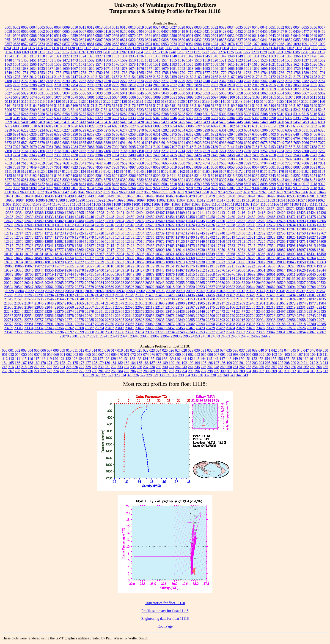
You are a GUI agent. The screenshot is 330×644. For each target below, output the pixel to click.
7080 (41, 147)
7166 (41, 151)
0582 (157, 36)
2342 (223, 81)
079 (172, 354)
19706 (29, 274)
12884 (79, 241)
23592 (49, 332)
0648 (305, 36)
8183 (313, 171)
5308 (264, 114)
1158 (258, 48)
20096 (100, 279)
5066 (297, 93)
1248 (172, 52)
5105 (272, 97)
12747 (210, 233)
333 (181, 375)
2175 (297, 77)
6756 (272, 139)
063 (75, 354)
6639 (124, 139)
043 (280, 350)
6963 (223, 143)
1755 (58, 73)
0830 (181, 40)
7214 (181, 151)
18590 (99, 258)
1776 (198, 73)
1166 (323, 48)
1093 (322, 44)
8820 (223, 184)
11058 (310, 200)
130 (120, 359)
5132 (148, 101)
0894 (148, 44)
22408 (160, 311)
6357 (124, 134)
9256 (107, 188)
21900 (180, 303)
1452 (41, 60)
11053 (271, 200)
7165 (33, 151)
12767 (321, 233)
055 (24, 354)
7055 (289, 143)
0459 (297, 31)
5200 (322, 106)
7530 (280, 155)
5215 (82, 110)
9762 (271, 192)
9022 (322, 184)
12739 (160, 233)
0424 (231, 31)
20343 (160, 283)
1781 (239, 73)
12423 (301, 213)
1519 (206, 60)
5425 (181, 122)
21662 (89, 299)
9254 (99, 188)
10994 (111, 200)
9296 (214, 188)
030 (197, 350)
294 (184, 371)
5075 (41, 97)
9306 (272, 188)
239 (159, 367)
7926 (82, 167)
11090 (126, 204)
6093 (165, 126)
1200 (106, 52)
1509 (124, 60)
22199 (241, 307)
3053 (297, 85)
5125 (99, 101)
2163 (198, 77)
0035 (239, 27)
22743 (311, 316)
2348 (272, 81)
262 (306, 367)
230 (101, 367)
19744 (69, 274)
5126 (107, 101)
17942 (130, 250)
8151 (157, 171)
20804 (19, 291)
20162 (261, 279)
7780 (280, 163)
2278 (173, 81)
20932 (120, 291)
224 (62, 367)
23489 (241, 328)
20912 (80, 291)
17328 (29, 246)
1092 (313, 44)
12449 (120, 217)
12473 (301, 217)
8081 (272, 167)
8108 (322, 167)
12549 (210, 221)
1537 (305, 60)
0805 (91, 40)
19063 (321, 262)
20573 (79, 287)
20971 (160, 291)
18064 (241, 250)
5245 (322, 110)
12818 (220, 237)
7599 (231, 159)
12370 (209, 209)
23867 (321, 332)
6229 (82, 130)
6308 (280, 130)
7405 (148, 155)
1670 (99, 69)
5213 (66, 110)
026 (171, 350)
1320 (49, 56)
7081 (50, 147)
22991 (49, 324)
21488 (271, 295)
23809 (261, 332)
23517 (291, 328)
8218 (231, 176)
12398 (99, 213)
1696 (289, 69)
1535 (289, 60)
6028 (140, 126)
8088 (305, 167)
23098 (210, 324)
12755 (281, 233)
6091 (149, 126)
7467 (239, 155)
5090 (165, 97)
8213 (190, 176)
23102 (220, 324)
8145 (132, 171)
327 (143, 375)
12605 (321, 221)
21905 (200, 303)
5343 (157, 118)
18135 (29, 254)
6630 (58, 139)
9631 (32, 192)
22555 (39, 316)
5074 (33, 97)
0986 (198, 44)
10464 (180, 196)
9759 (255, 192)
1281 (280, 52)
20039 (301, 274)
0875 (49, 44)
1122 (87, 48)
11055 (290, 200)
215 (5, 367)
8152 (165, 171)
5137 (189, 101)
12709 (311, 229)
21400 (150, 295)
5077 (58, 97)
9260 (124, 188)
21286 (29, 295)
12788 (180, 237)
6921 (181, 143)
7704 (264, 163)
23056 (130, 324)
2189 (58, 81)
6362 (165, 134)
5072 (17, 97)
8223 (239, 176)
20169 (271, 279)
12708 (301, 229)
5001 (124, 89)
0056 (313, 27)
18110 (9, 254)
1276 (238, 52)
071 (127, 354)
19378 (79, 270)
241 (171, 367)
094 (242, 354)
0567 (107, 36)
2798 (107, 85)
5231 (206, 110)
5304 (231, 114)
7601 (247, 159)
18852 (120, 262)
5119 (49, 101)
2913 (256, 85)
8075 (264, 167)
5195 (280, 106)
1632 (16, 69)
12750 (241, 233)
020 (133, 350)
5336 (148, 118)
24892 (256, 336)
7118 (190, 147)
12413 (220, 213)
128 (107, 359)
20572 (69, 287)
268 (17, 371)
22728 (271, 316)
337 (207, 375)
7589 (173, 159)
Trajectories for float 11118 (165, 603)
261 (300, 367)
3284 (66, 89)
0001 (8, 27)
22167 (190, 307)
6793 (297, 139)
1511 (140, 60)
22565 (59, 316)
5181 (173, 106)
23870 (64, 336)
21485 (261, 295)
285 (126, 371)
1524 (247, 60)
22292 (110, 311)
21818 (281, 299)
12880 (39, 241)
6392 (214, 134)
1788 (297, 73)
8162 (181, 171)
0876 (58, 44)
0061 (33, 31)
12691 (241, 229)
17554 (271, 246)
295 (191, 371)
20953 (130, 291)
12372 (229, 209)
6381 (181, 134)
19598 (251, 270)
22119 (150, 307)
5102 (248, 97)
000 (5, 350)
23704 (140, 332)
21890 (160, 303)
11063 (7, 204)
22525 (321, 311)
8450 (305, 180)
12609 (39, 225)
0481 (8, 36)
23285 (321, 324)
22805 (120, 320)
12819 (231, 237)
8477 (66, 184)
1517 (190, 60)
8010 (165, 167)
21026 (201, 291)
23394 (99, 328)
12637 (321, 225)
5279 (99, 114)
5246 (8, 114)
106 (294, 354)
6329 (8, 134)
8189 (25, 176)
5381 (214, 118)
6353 (91, 134)
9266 (148, 188)
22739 (291, 316)
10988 (60, 200)
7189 (132, 151)
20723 (321, 287)
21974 (301, 303)
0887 (115, 44)
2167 (231, 77)
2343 (231, 81)
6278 (132, 130)
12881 (49, 241)
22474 (231, 311)
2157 (157, 77)
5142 (231, 101)
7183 (82, 151)
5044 (132, 93)
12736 (150, 233)
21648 (79, 299)
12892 (130, 241)
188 (159, 363)
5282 (124, 114)
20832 (29, 291)
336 (200, 375)
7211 (157, 151)
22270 (59, 311)
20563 (59, 287)
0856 (322, 40)
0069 (99, 31)
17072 (160, 241)
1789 (305, 73)
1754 (49, 73)
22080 (99, 307)
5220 (115, 110)
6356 (115, 134)
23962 (155, 336)
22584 (79, 316)
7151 (256, 147)
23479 (210, 328)
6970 (247, 143)
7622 (58, 163)
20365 (200, 283)
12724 (69, 233)
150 (242, 359)
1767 (157, 73)
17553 (261, 246)
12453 (160, 217)
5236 (247, 110)
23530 (311, 328)
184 (133, 363)
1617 (247, 64)
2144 (49, 77)
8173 (247, 171)
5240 (280, 110)
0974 (173, 44)
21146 (281, 291)
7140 (223, 147)
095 (249, 354)
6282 (165, 130)
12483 (69, 221)
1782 (247, 73)
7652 (124, 163)
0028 (181, 27)
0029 (190, 27)
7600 (239, 159)
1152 (209, 48)
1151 (201, 48)
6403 (272, 134)
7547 (313, 155)
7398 (124, 155)
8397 (223, 180)
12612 (69, 225)
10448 (99, 196)
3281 (41, 89)
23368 (79, 328)
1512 (148, 60)
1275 (230, 52)
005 (37, 350)
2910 (231, 85)
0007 (58, 27)
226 (75, 367)
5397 (313, 118)
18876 (160, 262)
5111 (314, 97)
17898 (99, 250)
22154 (180, 307)
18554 (69, 258)
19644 (321, 270)
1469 (58, 60)
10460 (150, 196)
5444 (231, 122)
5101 (239, 97)
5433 (206, 122)
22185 (220, 307)
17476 (200, 246)
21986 (9, 307)
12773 (39, 237)
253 (248, 367)
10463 (170, 196)
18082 (281, 250)
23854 (301, 332)
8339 (66, 180)
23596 (59, 332)
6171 (289, 126)
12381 (310, 209)
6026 (124, 126)
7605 (272, 159)
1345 (206, 56)
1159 (266, 48)
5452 (297, 122)
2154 (132, 77)
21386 (140, 295)
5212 (58, 110)
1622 (280, 64)
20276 (89, 283)
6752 (239, 139)
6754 (256, 139)
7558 (49, 159)
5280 (107, 114)
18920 (190, 262)
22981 (29, 324)
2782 (305, 81)
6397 (247, 134)
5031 (41, 93)
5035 (74, 93)
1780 (231, 73)
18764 (311, 258)
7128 (198, 147)
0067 (82, 31)
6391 (206, 134)
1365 (289, 56)
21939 (241, 303)
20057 (29, 279)
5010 (198, 89)
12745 (200, 233)
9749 (197, 192)
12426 (321, 213)
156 (280, 359)
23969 (165, 336)
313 (300, 371)
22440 (190, 311)
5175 (124, 106)
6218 (322, 126)
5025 (313, 89)
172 (56, 363)
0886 (107, 44)
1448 (8, 60)
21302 (69, 295)
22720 (231, 316)
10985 (30, 200)
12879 (29, 241)
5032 (49, 93)
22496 (271, 311)
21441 (200, 295)
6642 (148, 139)
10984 (20, 200)
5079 (74, 97)
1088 (280, 44)
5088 (149, 97)
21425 (170, 295)
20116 (150, 279)
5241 (289, 110)
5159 (313, 101)
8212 (181, 176)
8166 (214, 171)
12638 (9, 229)
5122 (74, 101)
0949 (157, 44)
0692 (66, 40)
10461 (160, 196)
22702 (200, 316)
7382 (91, 155)
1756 (66, 73)
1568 (49, 64)
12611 (59, 225)
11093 (156, 204)
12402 (130, 213)
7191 (148, 151)
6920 (173, 143)
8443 (280, 180)
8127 (58, 171)
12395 (79, 213)
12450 (130, 217)
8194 (49, 176)
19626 (301, 270)
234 (126, 367)
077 (159, 354)
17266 (281, 241)
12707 (291, 229)
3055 (313, 85)
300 (223, 371)
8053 (231, 167)
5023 (297, 89)
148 (229, 359)
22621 (110, 316)
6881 (49, 143)
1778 (214, 73)
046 (300, 350)
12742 (180, 233)
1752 (33, 73)
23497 (261, 328)
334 (187, 375)
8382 (140, 180)
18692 (210, 258)
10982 (321, 196)
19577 (231, 270)
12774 (49, 237)
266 (5, 371)
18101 (321, 250)
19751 (89, 274)
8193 (41, 176)
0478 (313, 31)
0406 (157, 31)
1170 (33, 52)
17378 (69, 246)
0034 (231, 27)
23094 (200, 324)
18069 (261, 250)
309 (274, 371)
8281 (25, 180)
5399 (8, 122)
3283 (58, 89)
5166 (49, 106)
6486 (313, 134)
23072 (170, 324)
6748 (206, 139)
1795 (16, 77)
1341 (181, 56)
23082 (190, 324)
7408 (157, 155)
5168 (66, 106)
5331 (115, 118)
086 (210, 354)
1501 (82, 60)
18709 (231, 258)
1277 (247, 52)
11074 (47, 204)
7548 (322, 155)
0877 (66, 44)
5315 (305, 114)
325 (130, 375)
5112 (322, 97)
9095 (49, 188)
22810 (130, 320)
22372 (140, 311)
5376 (181, 118)
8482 (91, 184)
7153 (272, 147)
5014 (231, 89)
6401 (264, 134)
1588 (214, 64)
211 (306, 363)
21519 (9, 299)
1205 (148, 52)
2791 (58, 85)
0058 (8, 31)
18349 (210, 254)
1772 (190, 73)
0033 (223, 27)
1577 (124, 64)
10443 (89, 196)
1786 (280, 73)
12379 (290, 209)
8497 (140, 184)
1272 (205, 52)
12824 (281, 237)
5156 (288, 101)
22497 (281, 311)
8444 (289, 180)
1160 (274, 48)
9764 (288, 192)
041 (268, 350)
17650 (321, 246)
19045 (291, 262)
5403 (41, 122)
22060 (69, 307)
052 (11, 354)
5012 (214, 89)
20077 (69, 279)
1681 (173, 69)
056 (30, 354)
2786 (16, 85)
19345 (29, 270)
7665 (165, 163)
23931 (94, 336)
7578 (132, 159)
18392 (281, 254)
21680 (140, 299)
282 (107, 371)
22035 (39, 307)
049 (319, 350)
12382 (320, 209)
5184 (198, 106)
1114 (23, 48)
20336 (150, 283)
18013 (170, 250)
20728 (9, 291)
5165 (41, 106)
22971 (321, 320)
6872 (8, 143)
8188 (16, 176)
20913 (90, 291)
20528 (311, 283)
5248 (25, 114)
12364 (149, 209)
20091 (90, 279)
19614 (281, 270)
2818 (181, 85)
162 (319, 359)
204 (261, 363)
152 (254, 359)
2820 (198, 85)
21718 (160, 299)
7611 (313, 159)
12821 (251, 237)
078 (165, 354)
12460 (231, 217)
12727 (89, 233)
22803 (110, 320)
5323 (49, 118)
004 (30, 350)
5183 (190, 106)
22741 (301, 316)
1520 (214, 60)
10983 (10, 200)
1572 (82, 64)
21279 (9, 295)
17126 (180, 241)
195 (203, 363)
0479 (322, 31)
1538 (313, 60)
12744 (190, 233)
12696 (251, 229)
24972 (266, 336)
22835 (160, 320)
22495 (261, 311)
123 (75, 359)
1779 (223, 73)
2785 (8, 85)
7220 (214, 151)
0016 (124, 27)
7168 (58, 151)
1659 (66, 69)
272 (43, 371)
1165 (315, 48)
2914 (264, 85)
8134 (82, 171)
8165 (206, 171)
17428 (130, 246)
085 (204, 354)
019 (126, 350)
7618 (33, 163)
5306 (247, 114)
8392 (190, 180)
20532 (321, 283)
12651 (140, 229)
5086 (132, 97)
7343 (25, 155)
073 (140, 354)
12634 (291, 225)
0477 (305, 31)
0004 (33, 27)
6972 (256, 143)
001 (11, 350)
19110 (110, 266)
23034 (79, 324)
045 (293, 350)
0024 (157, 27)
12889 (120, 241)
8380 (124, 180)
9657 (115, 192)
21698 (150, 299)
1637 (49, 69)
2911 (239, 85)
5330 (107, 118)
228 (88, 367)
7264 (16, 155)
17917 (110, 250)
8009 (157, 167)
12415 (231, 213)
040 (261, 350)
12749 (231, 233)
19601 (261, 270)
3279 (25, 89)
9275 (165, 188)
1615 (231, 64)
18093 (291, 250)
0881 (91, 44)
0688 (33, 40)
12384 (19, 213)
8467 (25, 184)
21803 (231, 299)
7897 (66, 167)
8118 (16, 171)
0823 (140, 40)
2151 (107, 77)
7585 (148, 159)
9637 (57, 192)
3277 (8, 89)
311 (287, 371)
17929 (120, 250)
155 (274, 359)
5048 (165, 93)
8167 (223, 171)
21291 (39, 295)
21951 (261, 303)
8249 (289, 176)
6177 (297, 126)
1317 (33, 56)
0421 (206, 31)
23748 (180, 332)
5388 (256, 118)
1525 (256, 60)
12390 (59, 213)
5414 (91, 122)
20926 (110, 291)
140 (177, 359)
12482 (59, 221)
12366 (169, 209)
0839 (247, 40)
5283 (132, 114)
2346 (256, 81)
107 (300, 354)
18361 (220, 254)
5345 (165, 118)
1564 (16, 64)
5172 (99, 106)
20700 (301, 287)
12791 (200, 237)
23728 (160, 332)
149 (235, 359)
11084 (87, 204)
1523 (239, 60)
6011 (41, 126)
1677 (148, 69)
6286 (198, 130)
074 (146, 354)
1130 (152, 48)
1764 (132, 73)
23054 (120, 324)
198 (223, 363)
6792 (289, 139)
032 (210, 350)
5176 (132, 106)
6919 (165, 143)
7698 (239, 163)
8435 (272, 180)
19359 (59, 270)
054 (18, 354)
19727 (59, 274)
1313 (321, 52)
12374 (250, 209)
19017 (261, 262)
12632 (271, 225)
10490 (241, 196)
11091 (136, 204)
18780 (9, 262)
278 (82, 371)
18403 (291, 254)
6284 (181, 130)
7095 (132, 147)
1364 (280, 56)
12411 (200, 213)
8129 (66, 171)
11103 (245, 204)
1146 (161, 48)
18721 (241, 258)
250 (229, 367)
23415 (130, 328)
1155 (233, 48)
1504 (107, 60)
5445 (239, 122)
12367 (179, 209)
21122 (251, 291)
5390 (272, 118)
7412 (165, 155)
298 (210, 371)
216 (11, 367)
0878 (74, 44)
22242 (321, 307)
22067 (89, 307)
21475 (241, 295)
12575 (281, 221)
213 (319, 363)
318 (85, 375)
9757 (238, 192)
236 (139, 367)
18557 (79, 258)
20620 (190, 287)
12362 (129, 209)
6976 (272, 143)
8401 (231, 180)
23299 (9, 328)
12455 (180, 217)
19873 (150, 274)
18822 (79, 262)
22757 (39, 320)
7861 (58, 167)
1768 (165, 73)
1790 (313, 73)
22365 (130, 311)
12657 (200, 229)
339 (220, 375)
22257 (39, 311)
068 (107, 354)
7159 (322, 147)
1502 (91, 60)
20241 (29, 283)
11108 (294, 204)
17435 (150, 246)
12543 (190, 221)
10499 (281, 196)
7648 (107, 163)
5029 (25, 93)
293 (178, 371)
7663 (157, 163)
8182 (305, 171)
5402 (33, 122)
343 (245, 375)
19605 (271, 270)
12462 (251, 217)
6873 (16, 143)
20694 (291, 287)
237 (146, 367)
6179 (305, 126)
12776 (69, 237)
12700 (261, 229)
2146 (66, 77)
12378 (280, 209)
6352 (82, 134)
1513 (157, 60)
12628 (231, 225)
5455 (313, 122)
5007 (173, 89)
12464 (261, 217)
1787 (289, 73)
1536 (297, 60)
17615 (311, 246)
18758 (291, 258)
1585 (190, 64)
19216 (240, 266)
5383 (223, 118)
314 (306, 371)
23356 (59, 328)
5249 (33, 114)
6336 (33, 134)
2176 (305, 77)
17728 (39, 250)
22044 (49, 307)
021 (139, 350)
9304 (256, 188)
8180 (297, 171)
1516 (181, 60)
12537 (150, 221)
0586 (173, 36)
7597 (214, 159)
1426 (313, 56)
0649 (313, 36)
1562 (322, 60)
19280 (271, 266)
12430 (29, 217)
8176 (272, 171)
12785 (150, 237)
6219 (8, 130)
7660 (140, 163)
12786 (160, 237)
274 (56, 371)
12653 (160, 229)
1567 (41, 64)
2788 (33, 85)
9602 (16, 192)
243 (184, 367)
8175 (264, 171)
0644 (280, 36)
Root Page (165, 626)
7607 (289, 159)
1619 (264, 64)
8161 (173, 171)
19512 (200, 270)
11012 (201, 200)
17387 (89, 246)
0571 (140, 36)
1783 (256, 73)
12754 (271, 233)
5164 (33, 106)
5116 (33, 101)
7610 (305, 159)
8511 (181, 184)
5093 (190, 97)
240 (165, 367)
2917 (289, 85)
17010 (140, 241)
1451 (33, 60)
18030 (200, 250)
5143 (239, 101)
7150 (247, 147)
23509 (271, 328)
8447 (297, 180)
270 (30, 371)
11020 (251, 200)
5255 (74, 114)
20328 (120, 283)
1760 (99, 73)
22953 (281, 320)
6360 (148, 134)
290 (159, 371)
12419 (271, 213)
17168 (220, 241)
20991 (181, 291)
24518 (205, 336)
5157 (297, 101)
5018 (264, 89)
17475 (190, 246)
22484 (251, 311)
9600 (7, 192)
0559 (74, 36)
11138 (68, 209)
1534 (280, 60)
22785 (89, 320)
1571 (74, 64)
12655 (180, 229)
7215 (190, 151)
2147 (74, 77)
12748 (220, 233)
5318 (8, 118)
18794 (19, 262)
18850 (110, 262)
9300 (223, 188)
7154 (280, 147)
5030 (33, 93)
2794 (74, 85)
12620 (150, 225)
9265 (140, 188)
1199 (98, 52)
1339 (165, 56)
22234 (311, 307)
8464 (16, 184)
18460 (9, 258)
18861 (130, 262)
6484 (297, 134)
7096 (140, 147)
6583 (33, 139)
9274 (157, 188)
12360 (108, 209)
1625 (305, 64)
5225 (157, 110)
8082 (280, 167)
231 (107, 367)
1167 (9, 52)
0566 (99, 36)
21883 (140, 303)
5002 (132, 89)
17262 (271, 241)
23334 (29, 328)
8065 (239, 167)
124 (81, 359)
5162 (16, 106)
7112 (182, 147)
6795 (313, 139)
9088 (16, 188)
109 (313, 354)
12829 (9, 241)
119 (49, 359)
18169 (49, 254)
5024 (305, 89)
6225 (49, 130)
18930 (200, 262)
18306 (140, 254)
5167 (58, 106)
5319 (16, 118)
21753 (190, 299)
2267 (82, 81)
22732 (281, 316)
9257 (115, 188)
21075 (221, 291)
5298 (181, 114)
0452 (239, 31)
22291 (99, 311)
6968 (239, 143)
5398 (322, 118)
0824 (148, 40)
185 (139, 363)
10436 (49, 196)
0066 (74, 31)
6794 (305, 139)
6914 (124, 143)
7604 (264, 159)
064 (82, 354)
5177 (140, 106)
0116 (107, 31)
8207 (140, 176)
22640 (120, 316)
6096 (190, 126)
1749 (8, 73)
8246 (280, 176)
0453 (247, 31)
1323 (74, 56)
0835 (223, 40)
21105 (231, 291)
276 (69, 371)
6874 (25, 143)
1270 (189, 52)
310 (280, 371)
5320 (25, 118)
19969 (210, 274)
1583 (173, 64)
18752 (281, 258)
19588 (241, 270)
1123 (96, 48)
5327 (82, 118)
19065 (9, 266)
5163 (25, 106)
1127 (128, 48)
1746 (305, 69)
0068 (91, 31)
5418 (124, 122)
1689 (239, 69)
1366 (297, 56)
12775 (59, 237)
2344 (239, 81)
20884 (70, 291)
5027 (8, 93)
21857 (59, 303)
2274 (140, 81)
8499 (157, 184)
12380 (300, 209)
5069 (322, 93)
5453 (305, 122)
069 (114, 354)
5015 (239, 89)
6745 (181, 139)
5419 (132, 122)
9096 (58, 188)
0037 (247, 27)
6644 (165, 139)
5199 (313, 106)
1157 (250, 48)
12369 (199, 209)
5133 (156, 101)
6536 (8, 139)
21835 (321, 299)
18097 (301, 250)
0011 (82, 27)
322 (110, 375)
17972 (150, 250)
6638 (115, 139)
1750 (16, 73)
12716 (29, 233)
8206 (132, 176)
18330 (190, 254)
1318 (41, 56)
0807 (99, 40)
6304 (247, 130)
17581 (281, 246)
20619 (180, 287)
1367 (305, 56)
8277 (8, 180)
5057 (231, 93)
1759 (91, 73)
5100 (231, 97)
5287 (157, 114)
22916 (241, 320)
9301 (231, 188)
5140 (214, 101)
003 (24, 350)
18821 (69, 262)
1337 (148, 56)
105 (287, 354)
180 (107, 363)
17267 (291, 241)
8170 (231, 171)
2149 (91, 77)
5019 (272, 89)
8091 (313, 167)
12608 (29, 225)
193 (191, 363)
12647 (99, 229)
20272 (79, 283)
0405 (148, 31)
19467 (180, 270)
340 (226, 375)
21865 (79, 303)
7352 (49, 155)
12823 (271, 237)
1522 (231, 60)
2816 (165, 85)
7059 (297, 143)
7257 (289, 151)
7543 (297, 155)
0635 (239, 36)
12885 (89, 241)
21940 (251, 303)
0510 (49, 36)
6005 (17, 126)
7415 (173, 155)
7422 (181, 155)
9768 (313, 192)
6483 (289, 134)
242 (178, 367)
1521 (223, 60)
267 (11, 371)
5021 (289, 89)
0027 (173, 27)
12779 (89, 237)
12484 (79, 221)
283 (114, 371)
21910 (210, 303)
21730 (170, 299)
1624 (297, 64)
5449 (272, 122)
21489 (281, 295)
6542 (25, 139)
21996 (19, 307)
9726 (172, 192)
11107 (285, 204)
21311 (79, 295)
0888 (124, 44)
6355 (107, 134)
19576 (220, 270)
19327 (9, 270)
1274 (222, 52)
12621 (160, 225)
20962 (140, 291)
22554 (29, 316)
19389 (89, 270)
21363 (110, 295)
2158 (165, 77)
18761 (301, 258)
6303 (239, 130)
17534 (241, 246)
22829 (150, 320)
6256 (99, 130)
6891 (115, 143)
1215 (156, 52)
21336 (89, 295)
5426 (190, 122)
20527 (301, 283)
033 (216, 350)
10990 (80, 200)
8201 (99, 176)
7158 (313, 147)
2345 (247, 81)
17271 (301, 241)
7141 (231, 147)
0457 (280, 31)
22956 (291, 320)
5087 (140, 97)
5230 (198, 110)
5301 (206, 114)
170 (43, 363)
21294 (49, 295)
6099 (215, 126)
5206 (8, 110)
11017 (221, 200)
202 (248, 363)
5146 (264, 101)
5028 (16, 93)
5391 (280, 118)
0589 (181, 36)
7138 (206, 147)
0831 (190, 40)
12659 (220, 229)
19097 (90, 266)
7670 (190, 163)
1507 (115, 60)
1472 (66, 60)
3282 (49, 89)
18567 (89, 258)
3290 (115, 89)
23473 (200, 328)
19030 (281, 262)
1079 (256, 44)
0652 (16, 40)
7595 (198, 159)
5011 (206, 89)
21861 (69, 303)
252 (242, 367)
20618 (170, 287)
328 (149, 375)
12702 (281, 229)
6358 (132, 134)
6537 (16, 139)
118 (43, 359)
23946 (135, 336)
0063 (49, 31)
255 (261, 367)
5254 (66, 114)
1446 (322, 56)
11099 (206, 204)
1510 (132, 60)
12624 (190, 225)
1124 (104, 48)
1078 (247, 44)
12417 (251, 213)
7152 (264, 147)
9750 (205, 192)
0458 (289, 31)
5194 (272, 106)
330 (162, 375)
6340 (66, 134)
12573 (271, 221)
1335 (132, 56)
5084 (116, 97)
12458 (210, 217)
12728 (99, 233)
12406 (150, 213)
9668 (156, 192)
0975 (181, 44)
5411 (66, 122)
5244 (313, 110)
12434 (59, 217)
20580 (99, 287)
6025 (116, 126)
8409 (256, 180)
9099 (66, 188)
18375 (250, 254)
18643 (160, 258)
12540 (160, 221)
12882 (59, 241)
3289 (107, 89)
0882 (99, 44)
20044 (9, 279)
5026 (322, 89)
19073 (49, 266)
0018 (132, 27)
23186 (281, 324)
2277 (165, 81)
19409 (120, 270)
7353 (58, 155)
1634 (33, 69)
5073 (25, 97)
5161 (8, 106)
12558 (251, 221)
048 (313, 350)
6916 (140, 143)
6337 (41, 134)
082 (191, 354)
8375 (107, 180)
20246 (39, 283)
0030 (198, 27)
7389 (107, 155)
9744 (189, 192)
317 (325, 371)
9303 (247, 188)
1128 (136, 48)
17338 (39, 246)
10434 (29, 196)
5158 (305, 101)
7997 (132, 167)
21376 (120, 295)
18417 (301, 254)
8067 (256, 167)
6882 (58, 143)
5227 (173, 110)
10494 (251, 196)
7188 (124, 151)
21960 (271, 303)
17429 (140, 246)
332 (175, 375)
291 (165, 371)
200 (236, 363)
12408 (170, 213)
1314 (8, 56)
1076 (231, 44)
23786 (231, 332)
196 (210, 363)
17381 (79, 246)
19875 (160, 274)
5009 (190, 89)
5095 (206, 97)
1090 (297, 44)
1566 (33, 64)
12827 (311, 237)
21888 (150, 303)
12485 (89, 221)
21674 (120, 299)
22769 (59, 320)
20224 (9, 283)
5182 (181, 106)
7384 (99, 155)
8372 (91, 180)
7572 (107, 159)
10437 (59, 196)
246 (203, 367)
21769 (200, 299)
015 (101, 350)
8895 (247, 184)
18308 (150, 254)
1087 (272, 44)
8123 (33, 171)
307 (261, 371)
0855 (313, 40)
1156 (242, 48)
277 (75, 371)
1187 (66, 52)
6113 (248, 126)
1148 (177, 48)
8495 (132, 184)
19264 (261, 266)
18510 (49, 258)
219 (30, 367)
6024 (107, 126)
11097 (186, 204)
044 (287, 350)
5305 (239, 114)
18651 (170, 258)
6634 (91, 139)
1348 (231, 56)
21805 (241, 299)
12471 (281, 217)
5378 (198, 118)
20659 (261, 287)
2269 (99, 81)
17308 (321, 241)
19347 (39, 270)
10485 (220, 196)
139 (171, 359)
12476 (321, 217)
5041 (124, 93)
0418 (181, 31)
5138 (198, 101)
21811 (261, 299)
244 (191, 367)
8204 (115, 176)
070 (120, 354)
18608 (130, 258)
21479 (251, 295)
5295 (173, 114)
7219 (206, 151)
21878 (110, 303)
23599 (79, 332)
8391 (181, 180)
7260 (305, 151)
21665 (99, 299)
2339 (198, 81)
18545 (59, 258)
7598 (223, 159)
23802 (241, 332)
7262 (322, 151)
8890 (239, 184)
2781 (297, 81)
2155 (140, 77)
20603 (150, 287)
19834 (120, 274)
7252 (264, 151)
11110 (304, 204)
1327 (99, 56)
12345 (78, 209)
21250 (311, 291)
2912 (247, 85)
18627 (140, 258)
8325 (58, 180)
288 (146, 371)
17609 (301, 246)
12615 (99, 225)
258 (280, 367)
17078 (170, 241)
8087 (297, 167)
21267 (321, 291)
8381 (132, 180)
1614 (223, 64)
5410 (58, 122)
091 (223, 354)
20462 (241, 283)
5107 (289, 97)
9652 (98, 192)
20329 (130, 283)
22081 (110, 307)
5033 (58, 93)
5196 (289, 106)
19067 (29, 266)
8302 (49, 180)
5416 (107, 122)
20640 (241, 287)
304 (248, 371)
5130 (132, 101)
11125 (58, 209)
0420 (198, 31)
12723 (59, 233)
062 (69, 354)
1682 (181, 69)
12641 (39, 229)
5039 (107, 93)
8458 (322, 180)
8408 (247, 180)
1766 (148, 73)
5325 (66, 118)
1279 (263, 52)
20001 (271, 274)
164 (5, 363)
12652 (150, 229)
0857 (8, 44)
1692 (256, 69)
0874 (41, 44)
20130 (160, 279)
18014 (180, 250)
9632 (40, 192)
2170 (256, 77)
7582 (140, 159)
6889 (107, 143)
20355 (180, 283)
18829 (99, 262)
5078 (66, 97)
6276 (115, 130)
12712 (9, 233)
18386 (261, 254)
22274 (69, 311)
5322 (41, 118)
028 (184, 350)
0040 (256, 27)
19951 (200, 274)
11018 (231, 200)
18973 (220, 262)
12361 (118, 209)
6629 (49, 139)
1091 (305, 44)
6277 (124, 130)
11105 (265, 204)
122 (68, 359)
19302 (301, 266)
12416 (241, 213)
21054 (211, 291)
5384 (231, 118)
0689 (41, 40)
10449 (110, 196)
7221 (223, 151)
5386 (247, 118)
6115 (256, 126)
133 (139, 359)
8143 (115, 171)
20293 (110, 283)
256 (268, 367)
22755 (29, 320)
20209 (311, 279)
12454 (170, 217)
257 (274, 367)
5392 (289, 118)
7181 (66, 151)
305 (255, 371)
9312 (289, 188)
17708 (19, 250)
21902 (190, 303)
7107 (173, 147)
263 (313, 367)
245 (197, 367)
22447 (210, 311)
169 (37, 363)
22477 (241, 311)
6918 (157, 143)
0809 (107, 40)
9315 (305, 188)
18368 (230, 254)
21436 (190, 295)
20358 (190, 283)
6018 (58, 126)
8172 (239, 171)
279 (88, 371)
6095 (182, 126)
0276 (124, 31)
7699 (247, 163)
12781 (110, 237)
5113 (9, 101)
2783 (313, 81)
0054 (297, 27)
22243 (9, 311)
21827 (301, 299)
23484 (231, 328)
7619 (41, 163)
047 (306, 350)
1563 (8, 64)
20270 (69, 283)
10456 (130, 196)
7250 (247, 151)
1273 (214, 52)
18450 (321, 254)
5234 (231, 110)
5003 (140, 89)
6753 (247, 139)
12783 (130, 237)
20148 (240, 279)
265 (325, 367)
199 (229, 363)
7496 (256, 155)
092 (229, 354)
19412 (130, 270)
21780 (210, 299)
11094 (166, 204)
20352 (170, 283)
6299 (206, 130)
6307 (272, 130)
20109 (130, 279)
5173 (107, 106)
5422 (157, 122)
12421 (291, 213)
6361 (157, 134)
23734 (170, 332)
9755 (230, 192)
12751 (251, 233)
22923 (251, 320)
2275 (148, 81)
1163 (298, 48)
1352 (264, 56)
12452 (150, 217)
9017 (305, 184)
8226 (247, 176)
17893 (89, 250)
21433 (180, 295)
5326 (74, 118)
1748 (322, 69)
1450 (25, 60)
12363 (139, 209)
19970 (220, 274)
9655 (106, 192)
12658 (210, 229)
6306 (264, 130)
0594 (214, 36)
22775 (79, 320)
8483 (99, 184)
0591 (190, 36)
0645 (289, 36)
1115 (31, 48)
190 (171, 363)
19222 (250, 266)
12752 (261, 233)
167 (24, 363)
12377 (270, 209)
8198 (74, 176)
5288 (165, 114)
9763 (280, 192)
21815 (271, 299)
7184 (91, 151)
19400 (99, 270)
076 (152, 354)
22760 (49, 320)
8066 (247, 167)
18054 (231, 250)
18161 (39, 254)
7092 (124, 147)
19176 (190, 266)
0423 (223, 31)
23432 (140, 328)
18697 (220, 258)
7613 (8, 163)
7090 (116, 147)
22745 (321, 316)
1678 (157, 69)
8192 (33, 176)
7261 (313, 151)
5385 (239, 118)
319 (91, 375)
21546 (49, 299)
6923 (198, 143)
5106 (281, 97)
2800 (124, 85)
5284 (140, 114)
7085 (83, 147)
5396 (305, 118)
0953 (165, 44)
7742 (272, 163)
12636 (311, 225)
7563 (66, 159)
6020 (74, 126)
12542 (180, 221)
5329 (99, 118)
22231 (301, 307)
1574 (99, 64)
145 (209, 359)
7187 (115, 151)
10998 (151, 200)
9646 (82, 192)
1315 (16, 56)
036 (236, 350)
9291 (190, 188)
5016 (247, 89)
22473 (220, 311)
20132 (170, 279)
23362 (69, 328)
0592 (198, 36)
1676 (140, 69)
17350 (59, 246)
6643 (157, 139)
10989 (70, 200)
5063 (272, 93)
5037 (91, 93)
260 (293, 367)
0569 (124, 36)
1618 (256, 64)
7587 (165, 159)
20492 (261, 283)
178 (94, 363)
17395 (99, 246)
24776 (246, 336)
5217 (99, 110)
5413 (82, 122)
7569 (99, 159)
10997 (141, 200)
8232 (256, 176)
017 (114, 350)
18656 (180, 258)
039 (255, 350)
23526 (301, 328)
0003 (25, 27)
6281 (157, 130)
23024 (59, 324)
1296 (304, 52)
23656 (120, 332)
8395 (214, 180)
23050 (110, 324)
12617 (120, 225)
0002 (16, 27)
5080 (83, 97)
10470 (190, 196)
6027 (132, 126)
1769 (173, 73)
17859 (69, 250)
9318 (313, 188)
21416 (160, 295)
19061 (311, 262)
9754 (222, 192)
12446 (89, 217)
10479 (210, 196)
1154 (225, 48)
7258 (297, 151)
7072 (322, 143)
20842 (49, 291)
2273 (132, 81)
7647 (99, 163)
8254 (313, 176)
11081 (67, 204)
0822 (132, 40)
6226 (58, 130)
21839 (19, 303)
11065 (17, 204)
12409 (180, 213)
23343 (49, 328)
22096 (140, 307)
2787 (25, 85)
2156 (148, 77)
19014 (251, 262)
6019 (66, 126)
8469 (33, 184)
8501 (165, 184)
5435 (223, 122)
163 (325, 359)
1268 (181, 52)
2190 (66, 81)
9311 (280, 188)
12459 (220, 217)
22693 (190, 316)
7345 (33, 155)
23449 (160, 328)
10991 (91, 200)
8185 (8, 176)
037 (242, 350)
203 (255, 363)
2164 (206, 77)
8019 (173, 167)
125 (88, 359)
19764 (99, 274)
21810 (251, 299)
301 (229, 371)
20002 (281, 274)
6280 (148, 130)
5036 (82, 93)
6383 (198, 134)
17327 (19, 246)
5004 (148, 89)
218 (24, 367)
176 (82, 363)
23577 (39, 332)
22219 (291, 307)
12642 (49, 229)
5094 (198, 97)
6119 (272, 126)
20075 (59, 279)
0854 (305, 40)
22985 (39, 324)
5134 (165, 101)
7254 (280, 151)
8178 (280, 171)
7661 (148, 163)
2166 (223, 77)
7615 (25, 163)
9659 (123, 192)
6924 (206, 143)
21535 (39, 299)
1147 (169, 48)
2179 (322, 77)
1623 (289, 64)
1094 (7, 48)
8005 (140, 167)
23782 (220, 332)
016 (107, 350)
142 (190, 359)
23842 (271, 332)
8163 (190, 171)
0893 (140, 44)
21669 (110, 299)
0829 (173, 40)
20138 (220, 279)
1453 (49, 60)
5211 (49, 110)
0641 (256, 36)
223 (56, 367)
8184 (322, 171)
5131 (140, 101)
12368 (189, 209)
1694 (272, 69)
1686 (214, 69)
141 (184, 359)
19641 (311, 270)
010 (69, 350)
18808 (39, 262)
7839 (16, 167)
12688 (231, 229)
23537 (321, 328)
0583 (165, 36)
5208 (25, 110)
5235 (239, 110)
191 (178, 363)
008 (56, 350)
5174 (115, 106)
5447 (256, 122)
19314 (311, 266)
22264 (49, 311)
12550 (220, 221)
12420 (281, 213)
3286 (82, 89)
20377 (210, 283)
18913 (180, 262)
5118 (41, 101)
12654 (170, 229)
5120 (57, 101)
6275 (107, 130)
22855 (190, 320)
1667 (74, 69)
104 (281, 354)
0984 (190, 44)
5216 (91, 110)
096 (255, 354)
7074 (8, 147)
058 (43, 354)
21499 (301, 295)
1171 (41, 52)
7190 (140, 151)
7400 (132, 155)
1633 (25, 69)
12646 (89, 229)
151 (248, 359)
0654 (25, 40)
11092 (146, 204)
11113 (10, 209)
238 (152, 367)
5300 (198, 114)
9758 (247, 192)
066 (95, 354)
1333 (115, 56)
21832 (311, 299)
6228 (74, 130)
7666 (173, 163)
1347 (223, 56)
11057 (300, 200)
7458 (231, 155)
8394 (206, 180)
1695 (280, 69)
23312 (19, 328)
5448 (264, 122)
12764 (311, 233)
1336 (140, 56)
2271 (115, 81)
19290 (281, 266)
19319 (321, 266)
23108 (231, 324)
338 (213, 375)
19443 (160, 270)
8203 (107, 176)
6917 (148, 143)
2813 (140, 85)
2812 (132, 85)
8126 (49, 171)
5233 (223, 110)
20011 (291, 274)
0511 (58, 36)
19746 (79, 274)
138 (165, 359)
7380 (82, 155)
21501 (311, 295)
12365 (159, 209)
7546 (305, 155)
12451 (140, 217)
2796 (91, 85)
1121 (79, 48)
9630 (24, 192)
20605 (160, 287)
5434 (214, 122)
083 (197, 354)
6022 (91, 126)
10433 (19, 196)
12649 (120, 229)
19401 (110, 270)
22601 (89, 316)
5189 (231, 106)
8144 (124, 171)
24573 (215, 336)
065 (88, 354)
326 (136, 375)
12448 (110, 217)
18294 (119, 254)
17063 (150, 241)
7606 (280, 159)
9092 (33, 188)
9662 (139, 192)
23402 (110, 328)
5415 (99, 122)
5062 (264, 93)
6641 (140, 139)
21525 (19, 299)
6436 (280, 134)
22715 (220, 316)
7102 (157, 147)
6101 (223, 126)
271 (37, 371)
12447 (99, 217)
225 (69, 367)
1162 (290, 48)
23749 (190, 332)
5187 (214, 106)
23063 (140, 324)
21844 (29, 303)
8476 (58, 184)
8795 (206, 184)
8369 (82, 180)
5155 (280, 101)
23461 (190, 328)
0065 (66, 31)
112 (5, 359)
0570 (132, 36)
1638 (58, 69)
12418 (261, 213)
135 (152, 359)
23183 (271, 324)
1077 (239, 44)
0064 (58, 31)
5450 (280, 122)
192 (184, 363)
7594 (190, 159)
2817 (173, 85)
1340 (173, 56)
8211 (173, 176)
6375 (173, 134)
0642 (264, 36)
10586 (301, 196)
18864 (150, 262)
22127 (160, 307)
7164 (25, 151)
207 (280, 363)
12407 (160, 213)
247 (210, 367)
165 (11, 363)
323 (117, 375)
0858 (16, 44)
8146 (140, 171)
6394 (231, 134)
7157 (305, 147)
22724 (251, 316)
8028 (190, 167)
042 (274, 350)
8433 (264, 180)
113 (11, 359)
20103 (110, 279)
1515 (173, 60)
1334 (124, 56)
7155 (289, 147)
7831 (322, 163)
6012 (50, 126)
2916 (280, 85)
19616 (291, 270)
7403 (140, 155)
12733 (130, 233)
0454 (256, 31)
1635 (41, 69)
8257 (322, 176)
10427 (322, 192)
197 (216, 363)
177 (88, 363)
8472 (41, 184)
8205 (124, 176)
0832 (198, 40)
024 (159, 350)
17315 (9, 246)
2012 (33, 77)
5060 (247, 93)
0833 (206, 40)
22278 (79, 311)
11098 (196, 204)
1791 (322, 73)
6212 (313, 126)
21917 (220, 303)
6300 (214, 130)
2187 (41, 81)
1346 (214, 56)
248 (216, 367)
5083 (107, 97)
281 (101, 371)
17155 (210, 241)
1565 (25, 64)
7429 (206, 155)
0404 (140, 31)
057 (37, 354)
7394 (115, 155)
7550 (8, 159)
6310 (297, 130)
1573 (91, 64)
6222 (25, 130)
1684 (198, 69)
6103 (239, 126)
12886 (99, 241)
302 (236, 371)
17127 (190, 241)
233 (120, 367)
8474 (49, 184)
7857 (49, 167)
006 (43, 350)
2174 (289, 77)
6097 (198, 126)
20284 (99, 283)
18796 (29, 262)
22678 (170, 316)
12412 (210, 213)
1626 (313, 64)
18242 (89, 254)
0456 (272, 31)
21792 (220, 299)
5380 (206, 118)
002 (17, 350)
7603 (256, 159)
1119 (63, 48)
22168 (200, 307)
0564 (82, 36)
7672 (198, 163)
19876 (170, 274)
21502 (321, 295)
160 (306, 359)
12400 (110, 213)
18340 (200, 254)
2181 (16, 81)
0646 (297, 36)
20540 (19, 287)
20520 (281, 283)
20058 (39, 279)
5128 (123, 101)
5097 (215, 97)
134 (145, 359)
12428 (9, 217)
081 (184, 354)
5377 (190, 118)
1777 (206, 73)
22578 (69, 316)
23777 (210, 332)
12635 (301, 225)
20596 (130, 287)
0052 (280, 27)
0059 (16, 31)
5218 (107, 110)
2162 (190, 77)
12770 (29, 237)
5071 (8, 97)
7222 (231, 151)
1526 (264, 60)
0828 (165, 40)
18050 (220, 250)
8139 (99, 171)
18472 (29, 258)
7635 (74, 163)
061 (63, 354)
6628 (41, 139)
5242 (297, 110)
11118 (29, 209)
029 (191, 350)
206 (274, 363)
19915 (190, 274)
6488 (322, 134)
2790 (49, 85)
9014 (297, 184)
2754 (289, 81)
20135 (190, 279)
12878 (19, 241)
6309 (289, 130)
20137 (210, 279)
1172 (50, 52)
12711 (321, 229)
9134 (91, 188)
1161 (282, 48)
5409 (49, 122)
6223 (33, 130)
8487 (124, 184)
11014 (211, 200)
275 (62, 371)
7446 (223, 155)
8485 (107, 184)
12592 (291, 221)
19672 (9, 274)
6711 (173, 139)
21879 (120, 303)
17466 (180, 246)
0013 (99, 27)
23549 (9, 332)
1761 (107, 73)
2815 (157, 85)
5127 (115, 101)
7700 (256, 163)
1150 (193, 48)
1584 (181, 64)
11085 (96, 204)
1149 (185, 48)
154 (267, 359)
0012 (91, 27)
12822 (261, 237)
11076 (57, 204)
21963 (281, 303)
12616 (110, 225)
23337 (39, 328)
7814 (313, 163)
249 (223, 367)
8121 (25, 171)
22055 (59, 307)
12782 (120, 237)
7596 (206, 159)
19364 (69, 270)
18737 (261, 258)
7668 (181, 163)
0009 (66, 27)
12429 (19, 217)
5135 (173, 101)
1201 (115, 52)
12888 (110, 241)
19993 (251, 274)
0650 (322, 36)
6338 (49, 134)
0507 (25, 36)
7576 (124, 159)
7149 (239, 147)
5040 (115, 93)
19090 (80, 266)
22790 (99, 320)
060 (56, 354)
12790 (190, 237)
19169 (180, 266)
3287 (91, 89)
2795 (82, 85)
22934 (261, 320)
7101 (149, 147)
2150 (99, 77)
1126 (120, 48)
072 (133, 354)
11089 (116, 204)
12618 (130, 225)
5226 (165, 110)
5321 (33, 118)
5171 (91, 106)
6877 (33, 143)
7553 (25, 159)
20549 (39, 287)
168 (30, 363)
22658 (150, 316)
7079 (33, 147)
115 (24, 359)
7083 (66, 147)
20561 (49, 287)
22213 (271, 307)
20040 (311, 274)
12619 (140, 225)
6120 (280, 126)
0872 (25, 44)
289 (152, 371)
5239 (272, 110)
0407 (165, 31)
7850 (41, 167)
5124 (90, 101)
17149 (200, 241)
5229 (190, 110)
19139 (150, 266)
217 (17, 367)
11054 (280, 200)
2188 (49, 81)
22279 (89, 311)
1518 (198, 60)
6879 (41, 143)
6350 (74, 134)
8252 (297, 176)
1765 (140, 73)
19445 (170, 270)
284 (120, 371)
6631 (66, 139)
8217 (223, 176)
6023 (99, 126)
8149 (148, 171)
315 (313, 371)
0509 (41, 36)
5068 (313, 93)
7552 (16, 159)
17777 (59, 250)
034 (223, 350)
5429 (198, 122)
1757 (74, 73)
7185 (99, 151)
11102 (235, 204)
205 (268, 363)
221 (43, 367)
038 (248, 350)
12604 (311, 221)
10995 (121, 200)
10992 (101, 200)
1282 (288, 52)
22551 (19, 316)
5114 (17, 101)
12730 (120, 233)
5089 (157, 97)
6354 (99, 134)
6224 (41, 130)
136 (158, 359)
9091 (25, 188)
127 (100, 359)
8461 (8, 184)
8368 (74, 180)
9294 (206, 188)
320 (98, 375)
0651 (8, 40)
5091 (173, 97)
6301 (223, 130)
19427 (140, 270)
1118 (55, 48)
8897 (256, 184)
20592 (120, 287)
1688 (231, 69)
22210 (261, 307)
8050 (214, 167)
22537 (9, 316)
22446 (200, 311)
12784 (140, 237)
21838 (9, 303)
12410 (190, 213)
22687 (180, 316)
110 (319, 354)
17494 (210, 246)
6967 (231, 143)
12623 (180, 225)
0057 (322, 27)
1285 (296, 52)
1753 (41, 73)
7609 (297, 159)
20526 (291, 283)
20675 (281, 287)
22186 (231, 307)
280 (94, 371)
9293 (198, 188)
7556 (33, 159)
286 (133, 371)
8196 (58, 176)
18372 (240, 254)
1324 (82, 56)
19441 (150, 270)
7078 (25, 147)
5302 (214, 114)
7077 (17, 147)
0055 (305, 27)
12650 (130, 229)
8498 (148, 184)
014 (94, 350)
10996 (131, 200)
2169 (247, 77)
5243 (305, 110)
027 (178, 350)
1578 (132, 64)
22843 (170, 320)
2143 (41, 77)
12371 (219, 209)
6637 (107, 139)
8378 (115, 180)
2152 (115, 77)
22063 (79, 307)
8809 (214, 184)
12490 (110, 221)
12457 (200, 217)
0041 (264, 27)
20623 (200, 287)
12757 (291, 233)
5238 (264, 110)
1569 (58, 64)
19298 (291, 266)
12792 (210, 237)
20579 (89, 287)
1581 (157, 64)
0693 (74, 40)
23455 (180, 328)
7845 (25, 167)
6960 (214, 143)
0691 (58, 40)
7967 (107, 167)
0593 (206, 36)
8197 (66, 176)
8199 (82, 176)
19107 (100, 266)
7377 (66, 155)
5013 (223, 89)
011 (75, 350)
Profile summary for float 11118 (165, 611)
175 (75, 363)
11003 (171, 200)
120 (55, 359)
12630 (251, 225)
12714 (19, 233)
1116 (39, 48)
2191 (74, 81)
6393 (223, 134)
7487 (247, 155)
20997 (191, 291)
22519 (311, 311)
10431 (9, 196)
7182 (74, 151)
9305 (264, 188)
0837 (239, 40)
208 (287, 363)
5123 (82, 101)
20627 (210, 287)
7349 (41, 155)
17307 (311, 241)
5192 (256, 106)
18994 (231, 262)
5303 (223, 114)
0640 (247, 36)
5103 (256, 97)
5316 (313, 114)
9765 (296, 192)
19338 (19, 270)
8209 (157, 176)
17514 (220, 246)
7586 (157, 159)
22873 (210, 320)
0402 (132, 31)
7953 (91, 167)
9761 (263, 192)
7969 (115, 167)
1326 (91, 56)
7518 (272, 155)
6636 (99, 139)
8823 (231, 184)
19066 (19, 266)
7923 (74, 167)
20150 (250, 279)
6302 (231, 130)
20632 (231, 287)
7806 (305, 163)
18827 (89, 262)
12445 (79, 217)
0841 (264, 40)
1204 (139, 52)
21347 (99, 295)
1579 (140, 64)
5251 (49, 114)
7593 (181, 159)
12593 (301, 221)
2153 (124, 77)
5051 (190, 93)
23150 (261, 324)
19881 (180, 274)
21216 (301, 291)
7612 (322, 159)
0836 (231, 40)
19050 (301, 262)
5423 (165, 122)
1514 (165, 60)
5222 (132, 110)
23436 (150, 328)
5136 (181, 101)
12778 (79, 237)
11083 (76, 204)
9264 (132, 188)
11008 (191, 200)
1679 (165, 69)
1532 (272, 60)
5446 (247, 122)
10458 (140, 196)
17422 (120, 246)
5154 (272, 101)
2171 (264, 77)
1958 (25, 77)
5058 (239, 93)
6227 (66, 130)
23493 (251, 328)
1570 (66, 64)
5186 (206, 106)
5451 (289, 122)
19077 (59, 266)
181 (114, 363)
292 (171, 371)
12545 (200, 221)
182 (120, 363)
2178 (313, 77)
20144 (230, 279)
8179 (289, 171)
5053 (206, 93)
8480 (74, 184)
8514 (190, 184)
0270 (115, 31)
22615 (99, 316)
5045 (140, 93)
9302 (239, 188)
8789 (198, 184)
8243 (272, 176)
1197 (82, 52)
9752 (214, 192)
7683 (223, 163)
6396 (239, 134)
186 (146, 363)
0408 (173, 31)
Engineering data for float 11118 (165, 618)
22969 (311, 320)
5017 (256, 89)
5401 (25, 122)
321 (104, 375)
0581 (148, 36)
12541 (170, 221)
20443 (231, 283)
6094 (173, 126)
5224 (148, 110)
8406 (239, 180)
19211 (230, 266)
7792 (297, 163)
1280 (271, 52)
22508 (291, 311)
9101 (74, 188)
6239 (91, 130)
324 (123, 375)
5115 (25, 101)
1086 (264, 44)
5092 (182, 97)
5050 (181, 93)
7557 (41, 159)
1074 (214, 44)
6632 (74, 139)
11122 (49, 209)
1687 (223, 69)
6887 (91, 143)
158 (293, 359)
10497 (271, 196)
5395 (297, 118)
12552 (241, 221)
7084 (74, 147)
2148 (82, 77)
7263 (8, 155)
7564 (74, 159)
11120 (39, 209)
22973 (19, 324)
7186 (107, 151)
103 (274, 354)
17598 (291, 246)
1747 (313, 69)
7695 (231, 163)
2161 (181, 77)
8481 (82, 184)
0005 (41, 27)
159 (299, 359)
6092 (157, 126)
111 (325, 354)
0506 (16, 36)
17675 (9, 250)
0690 (49, 40)
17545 (251, 246)
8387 (165, 180)
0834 (214, 40)
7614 (16, 163)
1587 (206, 64)
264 (319, 367)
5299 (190, 114)
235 (133, 367)
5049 (173, 93)
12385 (29, 213)
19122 (130, 266)
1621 (272, 64)
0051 (272, 27)
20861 (60, 291)
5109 (305, 97)
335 (194, 375)
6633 (82, 139)
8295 (41, 180)
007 (49, 350)
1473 (74, 60)
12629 (241, 225)
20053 (19, 279)
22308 (120, 311)
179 (101, 363)
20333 (140, 283)
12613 (79, 225)
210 (300, 363)
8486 (115, 184)
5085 (124, 97)
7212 (165, 151)
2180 (8, 81)
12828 (321, 237)
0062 (41, 31)
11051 (260, 200)
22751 (9, 320)
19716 (39, 274)
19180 (200, 266)
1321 (58, 56)
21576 (69, 299)
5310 (280, 114)
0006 (49, 27)
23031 (69, 324)
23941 (104, 336)
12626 (210, 225)
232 (114, 367)
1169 (25, 52)
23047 (89, 324)
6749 (214, 139)
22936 (271, 320)
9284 (173, 188)
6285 (190, 130)
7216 (198, 151)
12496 (130, 221)
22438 (180, 311)
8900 (280, 184)
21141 (261, 291)
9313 (297, 188)
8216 (214, 176)
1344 (198, 56)
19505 (190, 270)
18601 (120, 258)
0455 (264, 31)
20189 (301, 279)
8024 (181, 167)
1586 (198, 64)
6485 (305, 134)
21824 (291, 299)
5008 (181, 89)
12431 (39, 217)
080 (178, 354)
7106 (165, 147)
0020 (148, 27)
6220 (16, 130)
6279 (140, 130)
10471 (200, 196)
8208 (148, 176)
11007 (181, 200)
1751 (25, 73)
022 (146, 350)
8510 (173, 184)
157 (286, 359)
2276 (157, 81)
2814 (148, 85)
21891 (170, 303)
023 (152, 350)
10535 (291, 196)
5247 (16, 114)
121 (62, 359)
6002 (8, 126)
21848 (49, 303)
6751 (231, 139)
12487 (99, 221)
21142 (271, 291)
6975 (264, 143)
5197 (297, 106)
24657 (236, 336)
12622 (170, 225)
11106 (275, 204)
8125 (41, 171)
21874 (99, 303)
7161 (16, 151)
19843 (130, 274)
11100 (216, 204)
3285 (74, 89)
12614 (89, 225)
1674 (132, 69)
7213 (173, 151)
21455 (210, 295)
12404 (140, 213)
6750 (223, 139)
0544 (66, 36)
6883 (66, 143)
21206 (291, 291)
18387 (271, 254)
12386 (39, 213)
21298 (59, 295)
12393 (69, 213)
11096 (176, 204)
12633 (281, 225)
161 (312, 359)
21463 (220, 295)
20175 (281, 279)
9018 (313, 184)
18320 (160, 254)
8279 (16, 180)
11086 (106, 204)
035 (229, 350)
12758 (301, 233)
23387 (89, 328)
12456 (190, 217)
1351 (256, 56)
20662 (271, 287)
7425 (190, 155)
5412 (74, 122)
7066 (305, 143)
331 (168, 375)
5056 (223, 93)
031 (203, 350)
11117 (19, 209)
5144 (247, 101)
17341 (49, 246)
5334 (140, 118)
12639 (19, 229)
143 (197, 359)
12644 (69, 229)
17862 (79, 250)
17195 (251, 241)
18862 (140, 262)
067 (101, 354)
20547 (29, 287)
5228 (181, 110)
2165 (214, 77)
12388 (49, 213)
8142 (107, 171)
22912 (231, 320)
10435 (39, 196)
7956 (99, 167)
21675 (130, 299)
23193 (291, 324)
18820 (59, 262)
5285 (148, 114)
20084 (80, 279)
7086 (91, 147)
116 (30, 359)
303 (242, 371)
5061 (256, 93)
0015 (115, 27)
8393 (198, 180)
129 (113, 359)
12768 (9, 237)
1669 (91, 69)
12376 (260, 209)
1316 (25, 56)
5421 (148, 122)
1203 (131, 52)
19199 (220, 266)
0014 (107, 27)
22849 (180, 320)
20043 (321, 274)
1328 (107, 56)
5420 (140, 122)
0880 (82, 44)
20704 (311, 287)
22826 (140, 320)
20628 (220, 287)
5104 (264, 97)
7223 (239, 151)
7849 (33, 167)
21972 (291, 303)
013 (88, 350)
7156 (297, 147)
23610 (99, 332)
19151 (170, 266)
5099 (223, 97)
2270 (107, 81)
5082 (99, 97)
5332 (124, 118)
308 (268, 371)
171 (49, 363)
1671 (107, 69)
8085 (289, 167)
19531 (210, 270)
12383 (9, 213)
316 (319, 371)
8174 (256, 171)
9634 (49, 192)
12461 (241, 217)
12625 (200, 225)
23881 (74, 336)
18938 (210, 262)
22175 (210, 307)
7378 (74, 155)
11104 (255, 204)
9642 (65, 192)
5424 (173, 122)
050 (325, 350)
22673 (160, 316)
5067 (305, 93)
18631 (150, 258)
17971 (140, 250)
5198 (305, 106)
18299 (129, 254)
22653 (140, 316)
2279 (181, 81)
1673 (124, 69)
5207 (16, 110)
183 (126, 363)
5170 (82, 106)
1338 (157, 56)
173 (62, 363)
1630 (322, 64)
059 (50, 354)
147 (222, 359)
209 (293, 363)
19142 (160, 266)
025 (165, 350)
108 (306, 354)
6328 (322, 130)
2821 (206, 85)
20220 (321, 279)
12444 (69, 217)
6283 (173, 130)
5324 (58, 118)
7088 (99, 147)
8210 (165, 176)
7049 (280, 143)
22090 (120, 307)
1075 (223, 44)
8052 (223, 167)
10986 (40, 200)
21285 (19, 295)
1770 (181, 73)
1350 (247, 56)
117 (36, 359)
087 (217, 354)
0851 (280, 40)
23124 (241, 324)
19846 (140, 274)
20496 (271, 283)
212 (313, 363)
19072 (39, 266)
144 (203, 359)
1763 (124, 73)
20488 (251, 283)
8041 (206, 167)
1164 (307, 48)
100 (268, 354)
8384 (157, 180)
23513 (281, 328)
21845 (39, 303)
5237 (256, 110)
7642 (91, 163)
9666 (148, 192)
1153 (217, 48)
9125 (82, 188)
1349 (239, 56)
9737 (181, 192)
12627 (220, 225)
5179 (157, 106)
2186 (33, 81)
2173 (280, 77)
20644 (251, 287)
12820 (241, 237)
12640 (29, 229)
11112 (323, 204)
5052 (198, 93)
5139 (206, 101)
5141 (222, 101)
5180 (165, 106)
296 (197, 371)
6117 (264, 126)
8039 (198, 167)
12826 (301, 237)
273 (49, 371)
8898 (264, 184)
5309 (272, 114)
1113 (15, 48)
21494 (291, 295)
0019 (140, 27)
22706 (210, 316)
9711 (164, 192)
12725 (79, 233)
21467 (231, 295)
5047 (157, 93)
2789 (41, 85)
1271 (197, 52)
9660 (131, 192)
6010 (33, 126)
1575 (107, 64)
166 (17, 363)
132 (132, 359)
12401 (120, 213)
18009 (160, 250)
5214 (74, 110)
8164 (198, 171)
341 (232, 375)
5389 (264, 118)
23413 (120, 328)
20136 (200, 279)
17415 (110, 246)
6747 (198, 139)
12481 (49, 221)
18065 (251, 250)
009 (62, 350)
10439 (69, 196)
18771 (321, 258)
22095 (130, 307)
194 (197, 363)
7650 (115, 163)
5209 (33, 110)
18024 (190, 250)
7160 (8, 151)
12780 (99, 237)
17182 (241, 241)
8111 (8, 171)
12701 (271, 229)
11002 (161, 200)
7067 (313, 143)
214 (325, 363)
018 (120, 350)
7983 (124, 167)
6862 (322, 139)
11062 (320, 200)
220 (37, 367)
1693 (264, 69)
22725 (261, 316)
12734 (140, 233)
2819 (190, 85)
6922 (190, 143)
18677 (200, 258)
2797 (99, 85)
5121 (66, 101)
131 (126, 359)
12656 (190, 229)
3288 (99, 89)
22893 (220, 320)
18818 (49, 262)
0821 (124, 40)
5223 (140, 110)
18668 (190, 258)
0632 (231, 36)
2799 (115, 85)
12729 (110, 233)
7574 (115, 159)
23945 (125, 336)
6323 (313, 130)
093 (236, 354)
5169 (74, 106)
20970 (150, 291)
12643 (59, 229)
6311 (305, 130)
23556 (19, 332)
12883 (69, 241)
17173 (231, 241)
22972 (9, 324)
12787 (170, 237)
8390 (173, 180)
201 (242, 363)
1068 (206, 44)
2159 (173, 77)
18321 (170, 254)
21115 (241, 291)
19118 (120, 266)
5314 (297, 114)
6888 (99, 143)
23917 (84, 336)
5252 (58, 114)
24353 (195, 336)
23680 (130, 332)
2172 (272, 77)
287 (139, 371)
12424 (311, 213)
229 (94, 367)
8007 (148, 167)
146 (216, 359)
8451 (313, 180)
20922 (100, 291)
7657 (132, 163)
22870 (200, 320)
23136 (251, 324)
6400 (256, 134)
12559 (261, 221)
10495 (261, 196)
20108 (120, 279)
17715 (29, 250)
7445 (214, 155)
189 (165, 363)
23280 (311, 324)
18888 (170, 262)
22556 (49, 316)
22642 (130, 316)
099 (261, 354)
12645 (79, 229)
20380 (220, 283)
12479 (29, 221)
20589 (110, 287)
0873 (33, 44)
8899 (272, 184)
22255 (29, 311)
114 (18, 359)
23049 (99, 324)
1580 (148, 64)
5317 (322, 114)
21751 (180, 299)
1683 (190, 69)
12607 (19, 225)
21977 (311, 303)
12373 (239, 209)
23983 (175, 336)
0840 (256, 40)
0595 (223, 36)
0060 (25, 31)
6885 (82, 143)
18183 (59, 254)
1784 (264, 73)
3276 (322, 85)
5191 (247, 106)
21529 (29, 299)
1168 (17, 52)
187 (152, 363)
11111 (314, 204)
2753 (280, 81)
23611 (109, 332)
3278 (16, 89)
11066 (27, 204)
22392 (150, 311)
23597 (69, 332)
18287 (109, 254)
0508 (33, 36)
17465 (170, 246)
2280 (190, 81)
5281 (115, 114)
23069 (150, 324)
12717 (39, 233)
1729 (297, 69)
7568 (91, 159)
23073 (180, 324)
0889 (132, 44)
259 (287, 367)
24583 (225, 336)
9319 (322, 188)
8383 (148, 180)
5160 (321, 101)
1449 (16, 60)
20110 (140, 279)
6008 (25, 126)
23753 (200, 332)
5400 (16, 122)
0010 (74, 27)
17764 (49, 250)
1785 (272, 73)
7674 (206, 163)
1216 (164, 52)
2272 (124, 81)
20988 (170, 291)
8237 (264, 176)
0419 (190, 31)
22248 (19, 311)
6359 (140, 134)
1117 (47, 48)
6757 (280, 139)
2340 (206, 81)
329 (155, 375)
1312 (313, 52)
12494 (120, 221)
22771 (69, 320)
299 (216, 371)
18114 (19, 254)
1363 (272, 56)
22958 (301, 320)
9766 (304, 192)
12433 (49, 217)
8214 (198, 176)
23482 (220, 328)
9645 (73, 192)
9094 (41, 188)
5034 (66, 93)
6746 (190, 139)
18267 (99, 254)
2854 (223, 85)
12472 (291, 217)
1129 (144, 48)
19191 (210, 266)
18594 (110, 258)
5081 (91, 97)
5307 (256, 114)
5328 (91, 118)
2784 (322, 81)
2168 (239, 77)
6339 (58, 134)
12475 (311, 217)
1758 (82, 73)
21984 (321, 303)
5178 (148, 106)
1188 (74, 52)
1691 (247, 69)
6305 (256, 130)
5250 (41, 114)
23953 (145, 336)
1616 (239, 64)
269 (24, 371)
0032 (214, 27)
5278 (91, 114)
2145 (58, 77)
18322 (180, 254)
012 (82, 350)
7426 (198, 155)
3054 (305, 85)
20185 (291, 279)
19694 (19, 274)
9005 (289, 184)
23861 (311, 332)
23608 (89, 332)
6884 (74, 143)
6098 (206, 126)
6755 (264, 139)
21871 (89, 303)
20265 (59, 283)
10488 (231, 196)
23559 (29, 332)
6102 (231, 126)
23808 (251, 332)
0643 (272, 36)
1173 (58, 52)
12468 (271, 217)
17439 (160, 246)
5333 (132, 118)
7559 (58, 159)
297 (203, 371)
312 (293, 371)
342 (239, 375)
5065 (289, 93)
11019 (241, 200)
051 (5, 354)
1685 (206, 69)
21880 (130, 303)
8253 (305, 176)
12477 (9, 221)
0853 (297, 40)
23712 (150, 332)
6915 (132, 143)
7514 (264, 155)
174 (69, 363)
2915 (272, 85)
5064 (280, 93)
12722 (49, 233)
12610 (49, 225)
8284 (33, 180)
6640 (132, 139)
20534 (9, 287)
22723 (241, 316)
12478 (19, 221)
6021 (83, 126)
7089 (107, 147)
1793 (8, 77)
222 (49, 367)
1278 (255, 52)
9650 (90, 192)
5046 (148, 93)
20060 (49, 279)
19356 (49, 270)
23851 (281, 332)
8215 (206, 176)
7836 (8, 167)
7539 (289, 155)
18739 (271, 258)
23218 (301, 324)
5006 (165, 89)
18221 (69, 254)
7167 (49, 151)
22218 (281, 307)
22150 (170, 307)
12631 (261, 225)
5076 (50, 97)
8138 (91, 171)
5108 (297, 97)
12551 (231, 221)
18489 (39, 258)
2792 (66, 85)
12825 (291, 237)
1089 (289, 44)
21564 (59, 299)
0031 (206, 27)
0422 (214, 31)
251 (236, 367)
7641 (82, 163)
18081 (271, 250)
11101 (226, 204)
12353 (88, 209)
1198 (90, 52)
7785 (289, 163)
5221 (124, 110)
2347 (264, 81)
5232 (214, 110)
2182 (25, 81)
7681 (214, 163)
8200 (91, 176)
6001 (322, 122)
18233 (79, 254)
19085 (69, 266)
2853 (214, 85)
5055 (214, 93)
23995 (185, 336)
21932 (231, 303)
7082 (58, 147)
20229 (19, 283)
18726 (251, 258)
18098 (311, 250)
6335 (25, 134)
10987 (50, 200)
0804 (82, 40)
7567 (82, 159)
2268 (91, 81)
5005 (157, 89)
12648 (110, 229)
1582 (165, 64)
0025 (165, 27)
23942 (115, 336)
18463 (19, 258)
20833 (39, 291)
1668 (82, 69)
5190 (239, 106)
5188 (223, 106)
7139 (214, 147)
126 (94, 359)
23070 (160, 324)
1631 (8, 69)
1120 (71, 48)
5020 (280, 89)
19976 (231, 274)
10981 (311, 196)
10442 (79, 196)
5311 (289, 114)
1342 (190, 56)
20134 (180, 279)
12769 (19, 237)
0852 (289, 40)
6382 (190, 134)
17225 (261, 241)
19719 (49, 274)
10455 (120, 196)
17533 (231, 246)
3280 (33, 89)
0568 (115, 36)
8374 (99, 180)
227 (82, 367)
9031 (8, 188)
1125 (112, 48)
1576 (115, 64)
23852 (291, 332)
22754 (19, 320)
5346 (173, 118)
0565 (91, 36)
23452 (170, 328)
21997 (29, 307)
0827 (157, 40)
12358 (98, 209)
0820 (115, 40)
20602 (140, 287)
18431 (311, 254)
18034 (210, 250)
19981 (241, 274)
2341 (214, 81)
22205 (251, 307)
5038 (99, 93)
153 (261, 359)
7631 (66, 163)
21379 (130, 295)
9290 (181, 188)
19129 (140, 266)
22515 (301, 311)
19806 (110, 274)
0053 (289, 27)
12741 (170, 233)
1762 (115, 73)
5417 (115, 122)
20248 (49, 283)
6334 (16, 134)
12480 (39, 221)
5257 (82, 114)
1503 (99, 60)
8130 (74, 171)
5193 (264, 106)
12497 (140, 221)
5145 (255, 101)
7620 (49, 163)
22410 (170, 311)
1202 (123, 52)
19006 (241, 262)
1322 (66, 56)
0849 (272, 40)
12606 (9, 225)
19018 (271, 262)
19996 (261, 274)
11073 (37, 204)
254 (255, 367)
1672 (115, 69)
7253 (272, 151)
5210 (41, 110)
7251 (256, 151)
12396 (89, 213)
